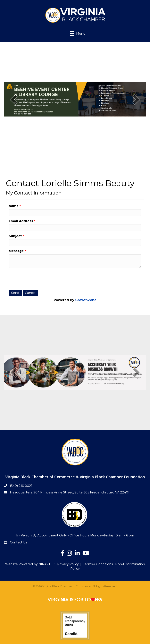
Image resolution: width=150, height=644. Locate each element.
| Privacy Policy (67, 564)
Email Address (21, 221)
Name (14, 206)
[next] (136, 99)
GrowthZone (86, 300)
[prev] (14, 99)
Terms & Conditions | (99, 564)
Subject (15, 236)
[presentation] (38, 278)
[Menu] (75, 33)
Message (16, 251)
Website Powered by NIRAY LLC (30, 564)
